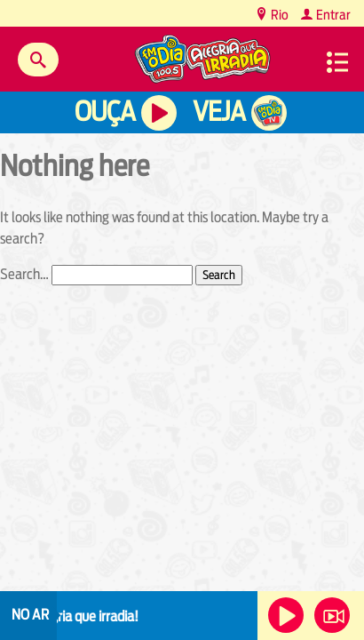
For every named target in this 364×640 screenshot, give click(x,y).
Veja (219, 112)
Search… (24, 274)
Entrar (332, 15)
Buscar (38, 60)
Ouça (105, 112)
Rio (278, 15)
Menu (337, 62)
